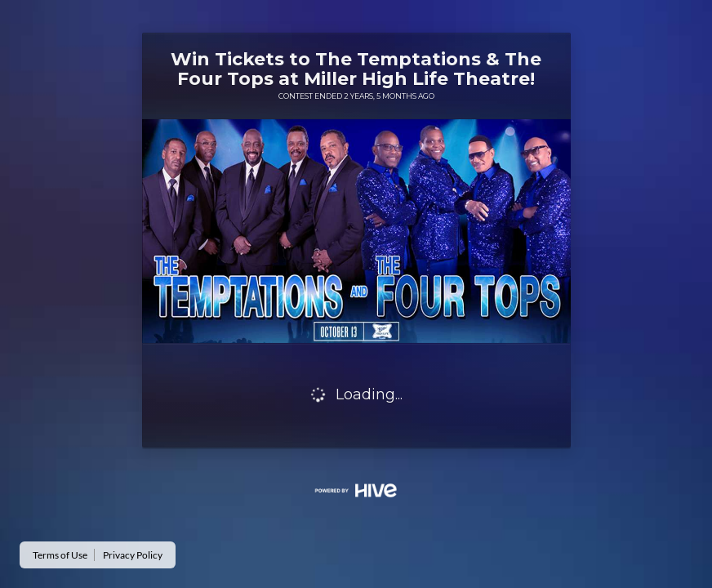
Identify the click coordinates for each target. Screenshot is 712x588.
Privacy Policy (133, 555)
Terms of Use (60, 555)
